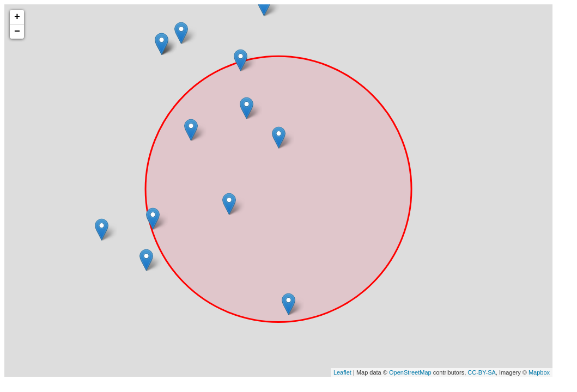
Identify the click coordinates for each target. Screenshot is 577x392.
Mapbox (539, 372)
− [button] (17, 32)
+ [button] (17, 17)
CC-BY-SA (482, 372)
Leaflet (342, 372)
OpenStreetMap (410, 372)
